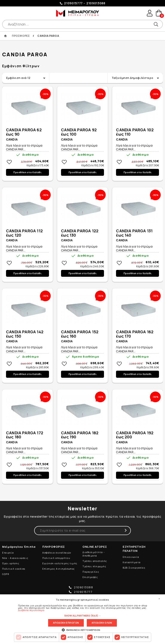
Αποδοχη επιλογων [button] (66, 623)
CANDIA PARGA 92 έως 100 (79, 132)
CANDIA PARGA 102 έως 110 (135, 132)
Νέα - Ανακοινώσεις (15, 558)
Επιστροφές (90, 577)
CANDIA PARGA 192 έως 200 (135, 435)
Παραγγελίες (91, 572)
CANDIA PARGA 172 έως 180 (25, 435)
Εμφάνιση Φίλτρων (21, 66)
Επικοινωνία (131, 557)
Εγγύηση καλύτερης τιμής (60, 563)
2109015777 (73, 3)
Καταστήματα (132, 562)
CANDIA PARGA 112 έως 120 (24, 233)
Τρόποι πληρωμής (94, 566)
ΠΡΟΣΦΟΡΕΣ (21, 36)
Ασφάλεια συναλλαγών (57, 553)
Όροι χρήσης (11, 563)
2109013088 (96, 3)
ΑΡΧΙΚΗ (5, 36)
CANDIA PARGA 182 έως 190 (80, 435)
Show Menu (6, 13)
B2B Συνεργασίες (134, 568)
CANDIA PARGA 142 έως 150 (25, 334)
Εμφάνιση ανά (18, 78)
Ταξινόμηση (132, 78)
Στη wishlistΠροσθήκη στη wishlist (9, 162)
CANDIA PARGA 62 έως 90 (24, 132)
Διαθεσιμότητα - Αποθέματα (94, 554)
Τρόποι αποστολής (95, 561)
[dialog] (82, 619)
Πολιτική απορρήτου (56, 558)
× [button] (159, 598)
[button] (83, 615)
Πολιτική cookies (14, 569)
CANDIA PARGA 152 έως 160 (80, 334)
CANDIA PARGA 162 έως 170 (135, 334)
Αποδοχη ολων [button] (102, 623)
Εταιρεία (8, 553)
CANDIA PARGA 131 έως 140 (134, 233)
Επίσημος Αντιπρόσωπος (59, 569)
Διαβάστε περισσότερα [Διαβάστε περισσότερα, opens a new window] (31, 610)
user (149, 13)
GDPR (6, 574)
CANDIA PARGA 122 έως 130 (80, 233)
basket (159, 13)
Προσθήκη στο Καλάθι (27, 173)
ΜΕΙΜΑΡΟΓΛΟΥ (77, 13)
